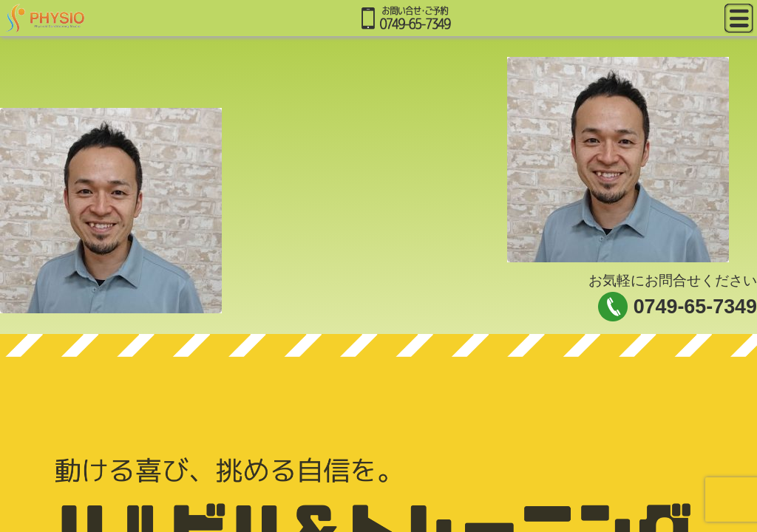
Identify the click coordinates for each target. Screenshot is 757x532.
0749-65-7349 (695, 307)
